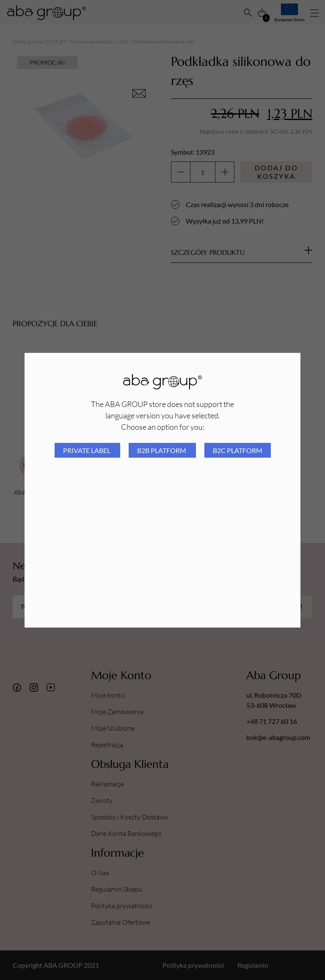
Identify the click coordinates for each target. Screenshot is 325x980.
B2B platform (162, 450)
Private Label (87, 450)
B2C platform (238, 450)
